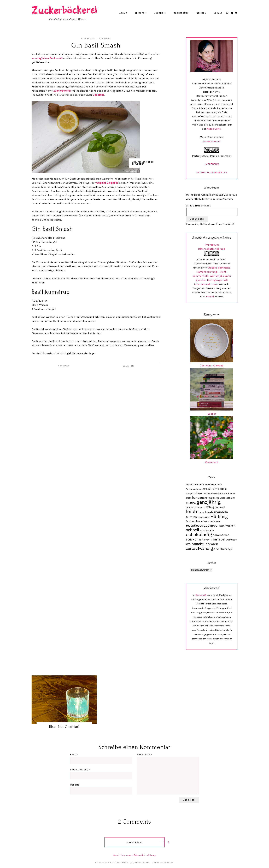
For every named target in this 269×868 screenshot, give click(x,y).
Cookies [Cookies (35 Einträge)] (214, 498)
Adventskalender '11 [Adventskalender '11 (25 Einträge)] (195, 484)
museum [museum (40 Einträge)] (204, 517)
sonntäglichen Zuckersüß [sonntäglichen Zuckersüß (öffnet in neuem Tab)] (47, 58)
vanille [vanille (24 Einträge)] (209, 540)
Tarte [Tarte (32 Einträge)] (202, 540)
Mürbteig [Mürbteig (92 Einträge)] (219, 517)
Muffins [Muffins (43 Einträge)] (191, 517)
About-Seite (214, 129)
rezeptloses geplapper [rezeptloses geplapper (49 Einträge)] (202, 526)
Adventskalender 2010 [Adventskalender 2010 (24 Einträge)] (197, 489)
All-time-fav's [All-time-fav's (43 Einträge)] (217, 489)
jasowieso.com (212, 141)
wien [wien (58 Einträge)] (214, 544)
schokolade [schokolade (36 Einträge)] (207, 530)
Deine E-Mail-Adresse (198, 206)
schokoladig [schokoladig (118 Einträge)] (199, 534)
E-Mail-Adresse (80, 770)
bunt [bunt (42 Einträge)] (195, 498)
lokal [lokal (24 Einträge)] (202, 513)
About (123, 13)
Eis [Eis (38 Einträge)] (233, 498)
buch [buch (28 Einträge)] (189, 498)
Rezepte (141, 13)
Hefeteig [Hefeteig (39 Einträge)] (209, 507)
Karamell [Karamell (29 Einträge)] (220, 507)
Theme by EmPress (163, 863)
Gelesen (201, 13)
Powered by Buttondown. (201, 224)
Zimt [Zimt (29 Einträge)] (216, 549)
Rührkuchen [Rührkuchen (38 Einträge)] (227, 526)
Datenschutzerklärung (212, 249)
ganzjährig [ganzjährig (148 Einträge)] (209, 502)
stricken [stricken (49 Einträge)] (192, 539)
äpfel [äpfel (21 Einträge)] (230, 549)
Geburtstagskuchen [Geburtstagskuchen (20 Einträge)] (194, 507)
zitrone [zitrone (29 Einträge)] (223, 549)
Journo (160, 13)
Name (74, 755)
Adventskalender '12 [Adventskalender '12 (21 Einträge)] (214, 484)
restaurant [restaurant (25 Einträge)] (215, 521)
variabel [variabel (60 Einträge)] (219, 539)
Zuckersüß (181, 13)
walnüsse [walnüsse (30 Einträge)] (231, 540)
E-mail (210, 296)
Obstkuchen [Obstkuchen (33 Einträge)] (193, 521)
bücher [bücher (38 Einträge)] (204, 498)
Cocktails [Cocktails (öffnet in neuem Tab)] (98, 95)
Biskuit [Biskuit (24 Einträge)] (232, 493)
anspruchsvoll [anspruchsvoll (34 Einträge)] (195, 493)
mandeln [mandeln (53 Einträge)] (221, 512)
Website (75, 785)
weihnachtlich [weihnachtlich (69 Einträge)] (198, 544)
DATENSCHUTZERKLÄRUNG (212, 172)
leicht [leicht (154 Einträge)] (192, 512)
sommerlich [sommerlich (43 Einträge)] (221, 535)
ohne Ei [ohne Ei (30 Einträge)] (205, 521)
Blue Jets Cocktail (64, 727)
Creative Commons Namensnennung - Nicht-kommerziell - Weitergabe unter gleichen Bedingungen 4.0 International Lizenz (212, 276)
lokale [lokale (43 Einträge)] (209, 512)
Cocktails (105, 38)
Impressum (212, 245)
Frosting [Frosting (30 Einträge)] (191, 503)
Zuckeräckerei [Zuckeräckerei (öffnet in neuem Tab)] (62, 91)
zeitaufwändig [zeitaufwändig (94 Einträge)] (199, 548)
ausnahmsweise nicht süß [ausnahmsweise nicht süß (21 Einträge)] (216, 493)
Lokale (218, 13)
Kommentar (145, 755)
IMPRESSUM (212, 164)
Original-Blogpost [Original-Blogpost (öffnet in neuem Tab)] (107, 183)
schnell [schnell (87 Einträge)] (192, 530)
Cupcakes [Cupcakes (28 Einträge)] (225, 498)
